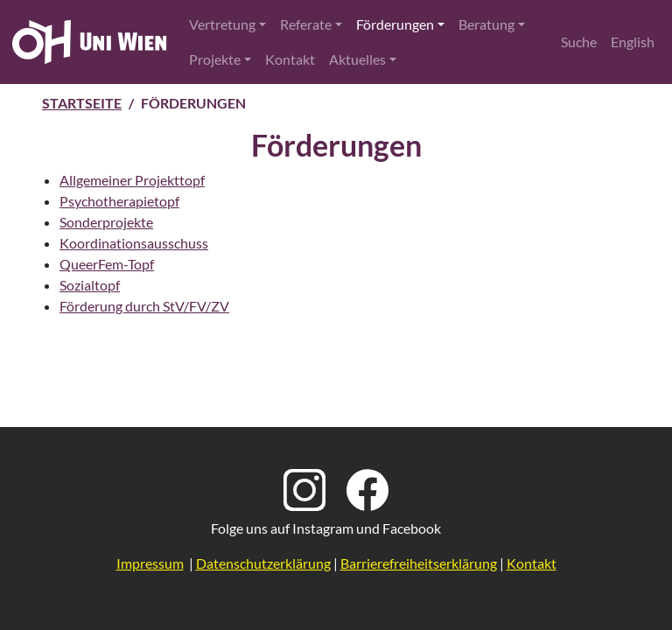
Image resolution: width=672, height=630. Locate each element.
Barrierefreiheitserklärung (419, 563)
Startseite (82, 103)
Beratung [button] (486, 24)
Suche (579, 42)
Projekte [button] (215, 59)
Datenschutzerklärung (263, 563)
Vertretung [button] (222, 24)
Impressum (150, 563)
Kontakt (290, 59)
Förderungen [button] (395, 24)
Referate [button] (306, 24)
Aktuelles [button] (357, 59)
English (633, 42)
